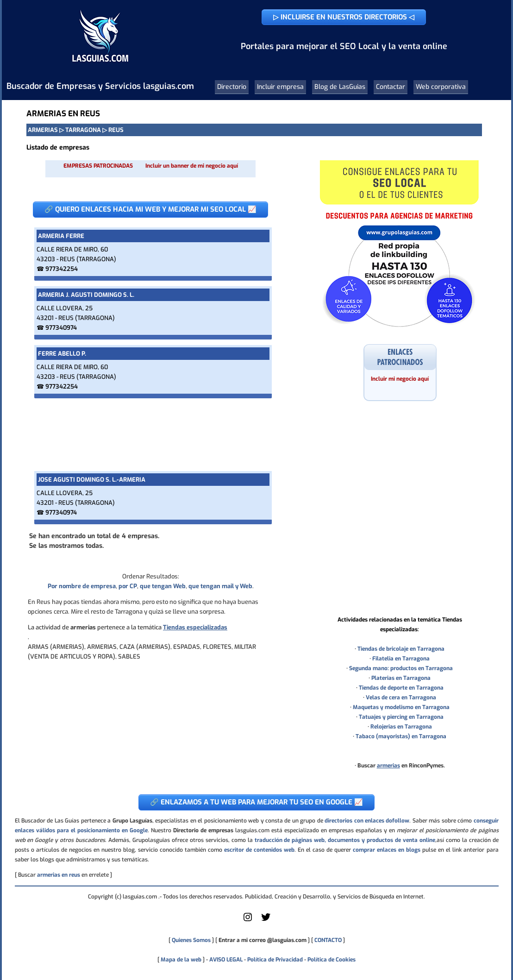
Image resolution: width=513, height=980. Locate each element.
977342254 (62, 269)
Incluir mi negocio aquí (400, 379)
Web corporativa (441, 87)
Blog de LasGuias (340, 87)
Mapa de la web (180, 960)
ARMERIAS (43, 130)
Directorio (232, 87)
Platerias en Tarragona (401, 678)
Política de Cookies (332, 960)
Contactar (391, 87)
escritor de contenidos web (259, 850)
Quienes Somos (191, 940)
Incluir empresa (280, 87)
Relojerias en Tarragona (401, 727)
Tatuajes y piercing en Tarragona (401, 717)
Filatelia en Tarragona (401, 659)
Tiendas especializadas (195, 627)
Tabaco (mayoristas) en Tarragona (401, 736)
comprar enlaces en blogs (387, 850)
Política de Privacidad (275, 960)
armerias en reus (59, 875)
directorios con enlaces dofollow (367, 821)
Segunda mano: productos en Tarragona (401, 668)
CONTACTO (328, 940)
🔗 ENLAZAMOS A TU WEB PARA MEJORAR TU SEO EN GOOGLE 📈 (256, 802)
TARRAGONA (83, 130)
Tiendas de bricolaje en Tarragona (401, 649)
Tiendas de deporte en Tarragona (401, 688)
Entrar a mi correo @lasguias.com (263, 940)
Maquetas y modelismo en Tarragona (401, 707)
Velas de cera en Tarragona (401, 697)
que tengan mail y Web (220, 586)
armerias (388, 766)
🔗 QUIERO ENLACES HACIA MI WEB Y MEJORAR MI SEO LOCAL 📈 (150, 209)
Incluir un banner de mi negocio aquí (192, 166)
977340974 (61, 328)
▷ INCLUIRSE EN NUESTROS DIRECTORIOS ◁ (344, 17)
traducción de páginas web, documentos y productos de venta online (345, 840)
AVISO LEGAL (226, 960)
